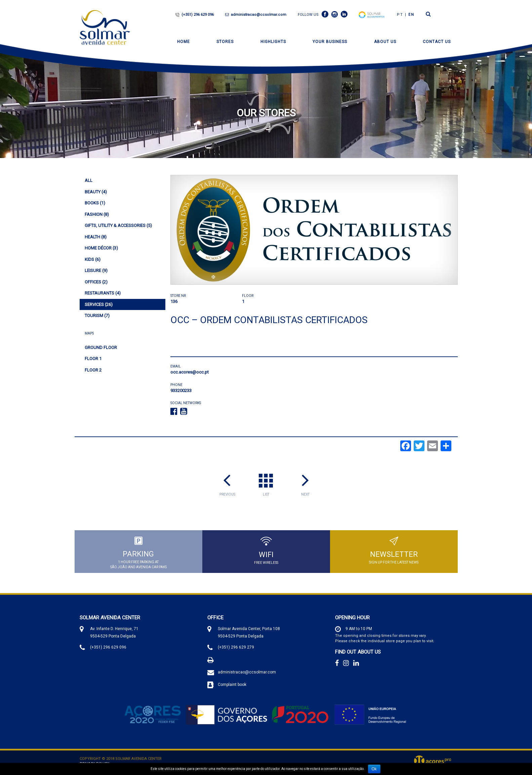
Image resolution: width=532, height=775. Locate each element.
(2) (96, 282)
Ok (374, 769)
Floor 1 (93, 359)
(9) (96, 270)
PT (400, 15)
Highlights (273, 42)
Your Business (330, 42)
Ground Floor (101, 347)
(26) (99, 304)
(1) (95, 203)
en (411, 15)
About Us (385, 42)
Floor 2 (93, 370)
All (89, 180)
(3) (101, 248)
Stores (225, 42)
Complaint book (232, 685)
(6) (93, 259)
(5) (118, 225)
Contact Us (437, 42)
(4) (96, 192)
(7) (97, 316)
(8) (97, 214)
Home (183, 42)
